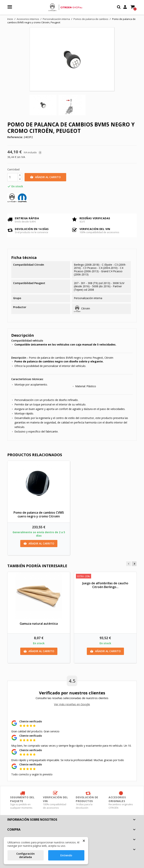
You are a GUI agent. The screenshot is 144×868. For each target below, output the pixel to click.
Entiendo (66, 855)
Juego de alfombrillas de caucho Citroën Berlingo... (105, 585)
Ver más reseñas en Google (72, 704)
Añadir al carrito (45, 177)
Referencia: (15, 137)
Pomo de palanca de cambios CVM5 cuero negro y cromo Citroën (39, 514)
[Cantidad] (13, 177)
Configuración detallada (25, 855)
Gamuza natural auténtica (39, 624)
